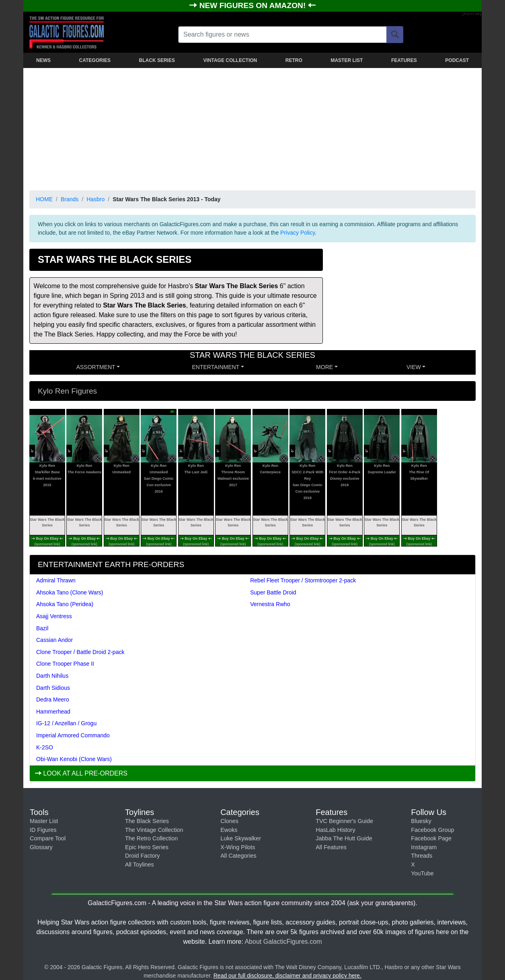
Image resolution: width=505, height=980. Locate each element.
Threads (422, 856)
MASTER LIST (347, 60)
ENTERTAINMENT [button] (216, 367)
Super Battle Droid (273, 592)
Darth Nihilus (52, 676)
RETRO (294, 60)
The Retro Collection (151, 838)
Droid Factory (142, 856)
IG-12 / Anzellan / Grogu (66, 723)
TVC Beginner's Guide (344, 821)
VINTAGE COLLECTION (230, 60)
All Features (331, 847)
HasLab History (335, 830)
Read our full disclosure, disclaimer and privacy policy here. (287, 976)
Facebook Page (431, 838)
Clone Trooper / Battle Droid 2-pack (80, 652)
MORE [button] (324, 367)
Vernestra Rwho (270, 604)
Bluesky (421, 821)
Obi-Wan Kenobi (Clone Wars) (74, 759)
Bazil (42, 628)
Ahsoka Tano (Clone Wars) (70, 592)
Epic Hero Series (147, 847)
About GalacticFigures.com (283, 942)
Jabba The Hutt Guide (344, 838)
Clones (229, 821)
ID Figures (43, 830)
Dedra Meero (53, 699)
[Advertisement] (252, 128)
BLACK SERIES (157, 60)
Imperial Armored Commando (73, 735)
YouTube (422, 873)
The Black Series (147, 821)
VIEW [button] (414, 367)
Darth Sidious (53, 688)
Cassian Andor (54, 640)
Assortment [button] (96, 367)
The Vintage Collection (154, 830)
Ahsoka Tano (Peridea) (65, 604)
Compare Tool (48, 838)
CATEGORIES (95, 60)
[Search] (395, 35)
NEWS (43, 60)
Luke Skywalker (241, 838)
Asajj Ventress (54, 616)
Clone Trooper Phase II (65, 664)
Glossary (41, 847)
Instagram (424, 847)
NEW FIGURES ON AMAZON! (254, 5)
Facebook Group (432, 830)
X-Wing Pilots (238, 847)
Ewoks (229, 830)
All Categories (238, 856)
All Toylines (140, 864)
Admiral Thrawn (56, 580)
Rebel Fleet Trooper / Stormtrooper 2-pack (303, 580)
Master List (44, 821)
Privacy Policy (298, 233)
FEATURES (404, 60)
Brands (70, 199)
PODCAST (457, 60)
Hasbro (95, 199)
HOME (44, 199)
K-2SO (45, 747)
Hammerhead (53, 712)
